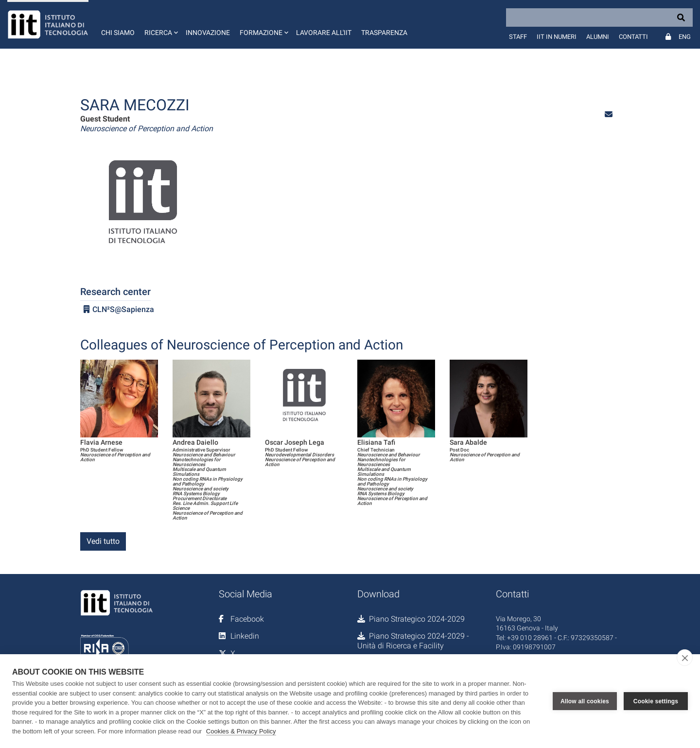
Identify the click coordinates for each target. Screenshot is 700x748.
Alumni (598, 37)
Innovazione (208, 33)
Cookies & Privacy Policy (241, 731)
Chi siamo (118, 33)
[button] (160, 24)
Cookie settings (656, 701)
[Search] (599, 17)
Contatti (633, 37)
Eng (685, 37)
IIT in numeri (557, 37)
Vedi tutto (103, 541)
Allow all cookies (585, 701)
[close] (685, 658)
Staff (518, 37)
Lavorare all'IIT (324, 33)
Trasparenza (384, 33)
